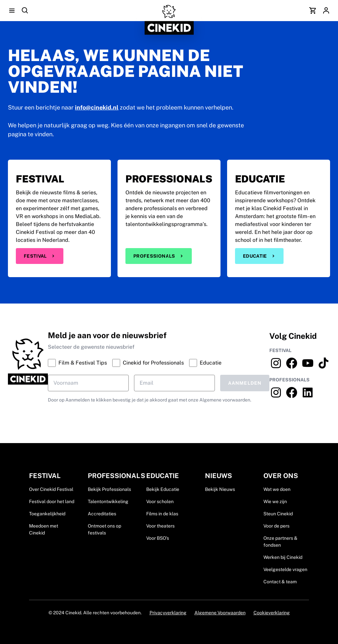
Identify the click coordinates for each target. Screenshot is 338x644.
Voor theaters (160, 526)
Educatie (259, 256)
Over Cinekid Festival (51, 489)
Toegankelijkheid (47, 514)
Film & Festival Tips (77, 363)
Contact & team (280, 582)
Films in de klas (162, 514)
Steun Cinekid (278, 514)
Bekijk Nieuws (220, 489)
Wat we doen (277, 489)
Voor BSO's (158, 538)
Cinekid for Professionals (148, 363)
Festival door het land (52, 501)
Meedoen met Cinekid (44, 529)
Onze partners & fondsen (280, 542)
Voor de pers (276, 526)
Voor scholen (160, 501)
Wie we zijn (275, 501)
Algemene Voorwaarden (220, 613)
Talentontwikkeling (108, 501)
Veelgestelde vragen (285, 569)
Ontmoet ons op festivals (104, 529)
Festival (40, 256)
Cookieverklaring (272, 613)
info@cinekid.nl (97, 107)
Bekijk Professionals (109, 489)
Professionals (159, 256)
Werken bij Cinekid (283, 557)
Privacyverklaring (168, 613)
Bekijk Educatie (163, 489)
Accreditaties (102, 514)
